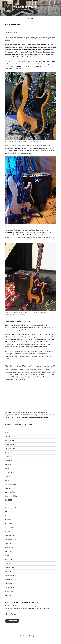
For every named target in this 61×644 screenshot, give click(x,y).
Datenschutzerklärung (11, 640)
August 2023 (10, 452)
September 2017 (11, 587)
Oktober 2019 (10, 512)
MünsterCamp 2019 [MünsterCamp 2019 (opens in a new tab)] (12, 232)
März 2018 (9, 563)
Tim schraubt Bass (25, 7)
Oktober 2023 (10, 448)
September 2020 (11, 496)
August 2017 (9, 591)
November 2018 (11, 540)
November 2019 (11, 508)
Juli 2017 (8, 595)
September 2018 (11, 548)
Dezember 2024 (11, 444)
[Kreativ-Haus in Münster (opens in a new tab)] (26, 235)
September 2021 (11, 472)
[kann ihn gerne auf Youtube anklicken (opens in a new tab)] (35, 417)
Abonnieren (12, 621)
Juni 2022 (8, 464)
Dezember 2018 (11, 536)
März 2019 (9, 524)
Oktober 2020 (10, 492)
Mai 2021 (8, 476)
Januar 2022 (9, 468)
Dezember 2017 (11, 575)
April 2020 (9, 504)
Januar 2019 (9, 532)
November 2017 (11, 579)
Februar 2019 (10, 528)
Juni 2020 (9, 500)
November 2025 (11, 437)
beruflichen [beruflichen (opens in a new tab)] (29, 47)
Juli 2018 (8, 552)
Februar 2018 (10, 567)
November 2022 (11, 460)
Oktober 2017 (10, 583)
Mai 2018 (8, 556)
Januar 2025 (9, 440)
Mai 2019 (8, 520)
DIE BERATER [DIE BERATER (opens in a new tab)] (26, 50)
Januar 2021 (9, 480)
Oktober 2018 (10, 544)
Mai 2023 (8, 456)
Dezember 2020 (11, 484)
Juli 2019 (8, 516)
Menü (30, 18)
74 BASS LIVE (12, 33)
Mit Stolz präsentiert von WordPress (27, 640)
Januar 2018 (9, 571)
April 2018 (9, 560)
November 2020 (11, 488)
